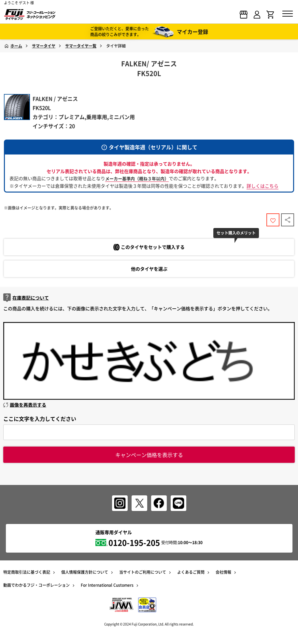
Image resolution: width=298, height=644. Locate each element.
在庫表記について (26, 298)
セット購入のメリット (236, 233)
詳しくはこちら (263, 186)
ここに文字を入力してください (40, 419)
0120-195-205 (134, 543)
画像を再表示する (25, 405)
